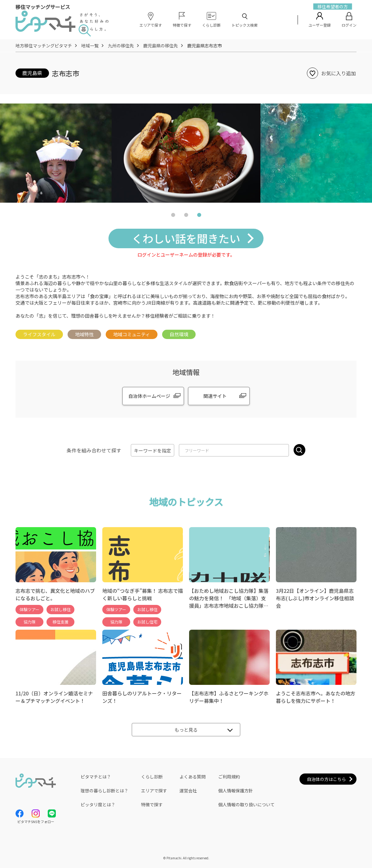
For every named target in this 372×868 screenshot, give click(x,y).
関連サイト (215, 396)
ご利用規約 (229, 777)
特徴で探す (152, 804)
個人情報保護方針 (236, 791)
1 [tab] (173, 216)
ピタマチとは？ (96, 777)
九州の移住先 (121, 46)
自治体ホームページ (149, 396)
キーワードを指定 (153, 450)
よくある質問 (193, 777)
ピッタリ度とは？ (98, 804)
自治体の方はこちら (326, 779)
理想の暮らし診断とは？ (104, 791)
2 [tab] (186, 216)
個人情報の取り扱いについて (246, 804)
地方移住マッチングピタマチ (44, 46)
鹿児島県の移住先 (161, 46)
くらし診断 (152, 777)
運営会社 (188, 791)
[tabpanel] (186, 153)
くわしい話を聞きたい (186, 238)
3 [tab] (199, 216)
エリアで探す (154, 791)
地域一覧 (90, 46)
